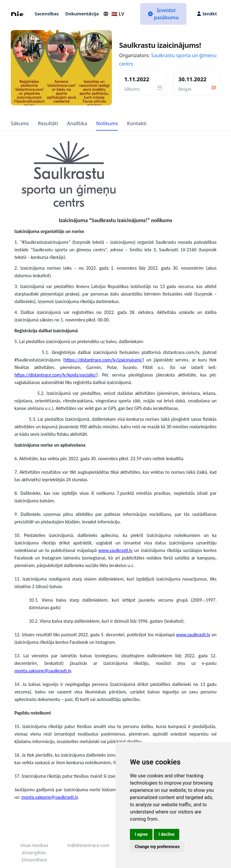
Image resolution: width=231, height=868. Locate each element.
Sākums (20, 123)
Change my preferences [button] (157, 847)
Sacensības (47, 14)
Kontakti (137, 123)
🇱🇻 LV (114, 14)
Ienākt (207, 14)
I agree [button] (141, 834)
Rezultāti (48, 123)
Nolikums (107, 123)
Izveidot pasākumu (163, 14)
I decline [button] (166, 834)
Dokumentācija (82, 14)
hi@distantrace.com (88, 845)
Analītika (77, 123)
